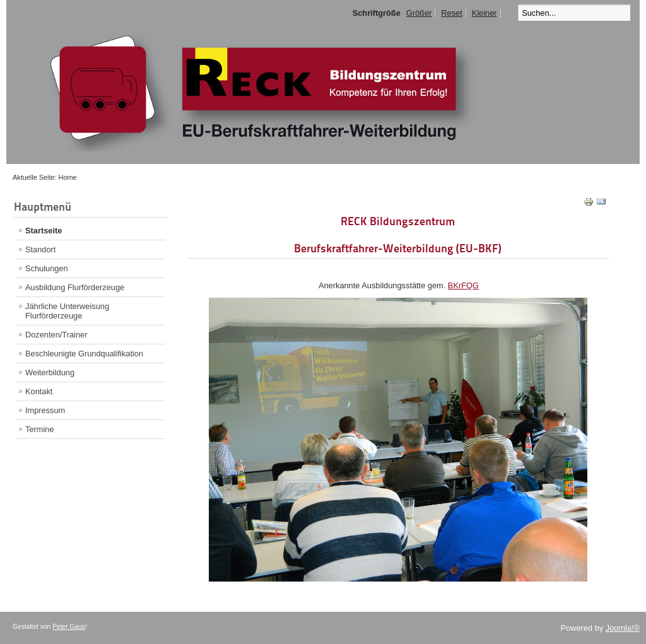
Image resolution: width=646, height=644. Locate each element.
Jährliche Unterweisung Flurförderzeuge (67, 311)
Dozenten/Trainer (56, 335)
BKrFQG (463, 285)
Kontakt (39, 391)
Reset (451, 13)
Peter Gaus (69, 627)
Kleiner (484, 13)
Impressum (45, 410)
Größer (419, 13)
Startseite (44, 231)
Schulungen (47, 268)
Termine (40, 429)
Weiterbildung (50, 372)
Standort (40, 249)
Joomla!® (623, 628)
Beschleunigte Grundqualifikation (84, 354)
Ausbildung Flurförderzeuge (75, 287)
